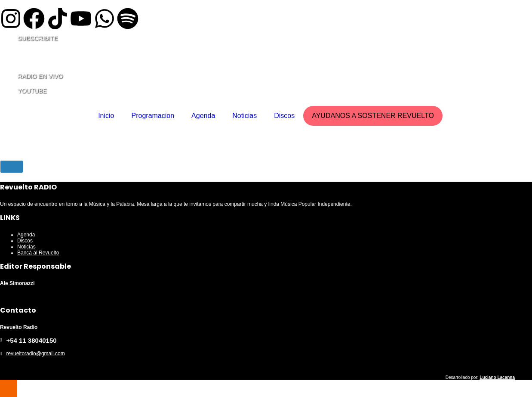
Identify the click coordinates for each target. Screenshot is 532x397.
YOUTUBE (32, 91)
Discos (284, 116)
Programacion (153, 116)
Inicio (106, 116)
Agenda (203, 116)
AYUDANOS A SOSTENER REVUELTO (373, 116)
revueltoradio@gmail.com (35, 354)
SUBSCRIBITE (38, 38)
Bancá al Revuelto (38, 253)
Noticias (244, 116)
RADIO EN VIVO (40, 76)
